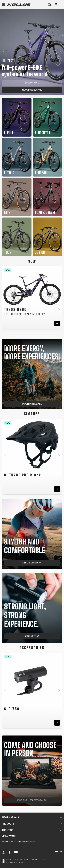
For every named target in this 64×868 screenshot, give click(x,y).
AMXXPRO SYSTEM (32, 90)
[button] (3, 51)
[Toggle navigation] (3, 5)
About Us (8, 830)
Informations (10, 817)
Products (8, 824)
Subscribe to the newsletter (18, 842)
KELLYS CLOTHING (32, 563)
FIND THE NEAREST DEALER (32, 800)
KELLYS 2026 (32, 83)
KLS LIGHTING (32, 636)
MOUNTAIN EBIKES (32, 404)
